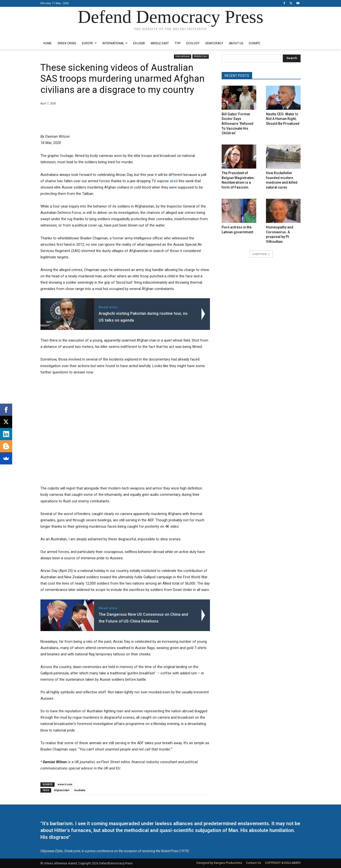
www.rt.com (65, 784)
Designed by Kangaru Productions (59, 34)
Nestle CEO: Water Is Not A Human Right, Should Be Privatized (283, 119)
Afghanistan (62, 790)
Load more (261, 254)
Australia (80, 790)
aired (174, 181)
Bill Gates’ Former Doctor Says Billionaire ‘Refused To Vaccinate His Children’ (237, 124)
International (183, 57)
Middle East (201, 57)
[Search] (292, 58)
